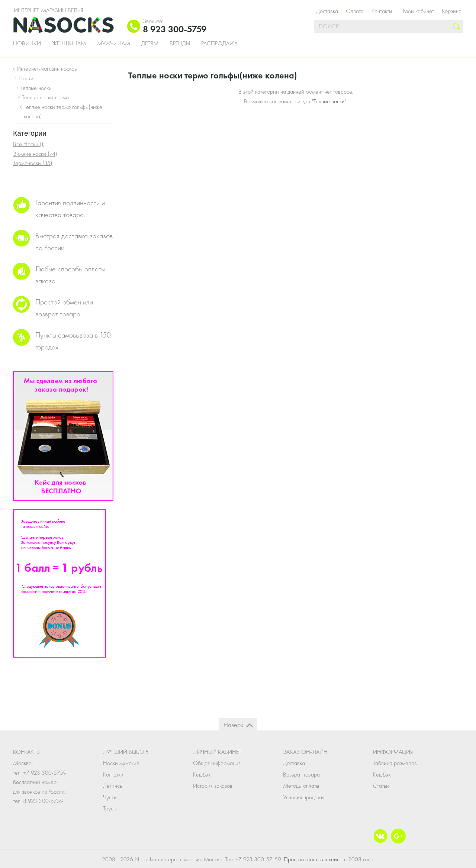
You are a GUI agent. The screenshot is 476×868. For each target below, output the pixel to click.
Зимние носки (35, 154)
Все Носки (28, 144)
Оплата (355, 11)
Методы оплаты (301, 786)
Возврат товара (301, 775)
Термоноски (33, 163)
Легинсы (113, 786)
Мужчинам (114, 43)
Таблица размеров (395, 763)
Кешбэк (202, 775)
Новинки (27, 43)
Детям (150, 43)
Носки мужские (121, 763)
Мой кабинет (418, 11)
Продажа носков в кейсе (313, 859)
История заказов (213, 786)
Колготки (113, 775)
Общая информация (217, 763)
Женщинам (69, 43)
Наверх (233, 725)
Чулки (110, 797)
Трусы (110, 808)
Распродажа (219, 43)
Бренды (180, 43)
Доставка (327, 11)
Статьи (381, 786)
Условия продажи (303, 797)
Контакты (382, 11)
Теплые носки (329, 101)
